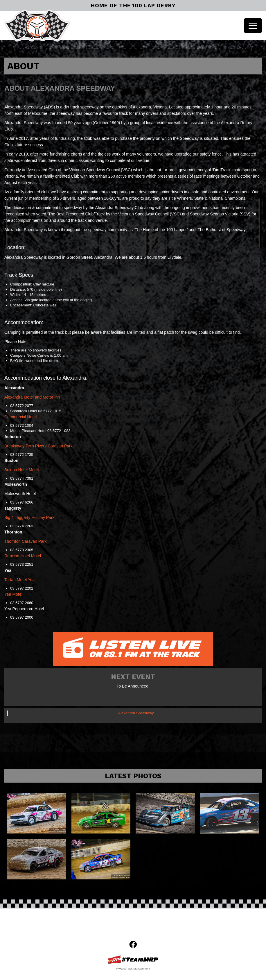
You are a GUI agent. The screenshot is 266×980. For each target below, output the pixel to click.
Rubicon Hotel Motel (23, 556)
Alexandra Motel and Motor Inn (32, 397)
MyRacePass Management (133, 969)
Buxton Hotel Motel (21, 470)
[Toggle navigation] (253, 26)
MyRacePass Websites (133, 960)
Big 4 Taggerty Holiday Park (29, 517)
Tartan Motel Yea (19, 580)
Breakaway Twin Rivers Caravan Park (38, 446)
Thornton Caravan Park (26, 541)
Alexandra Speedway (136, 713)
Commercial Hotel (20, 417)
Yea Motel (13, 594)
